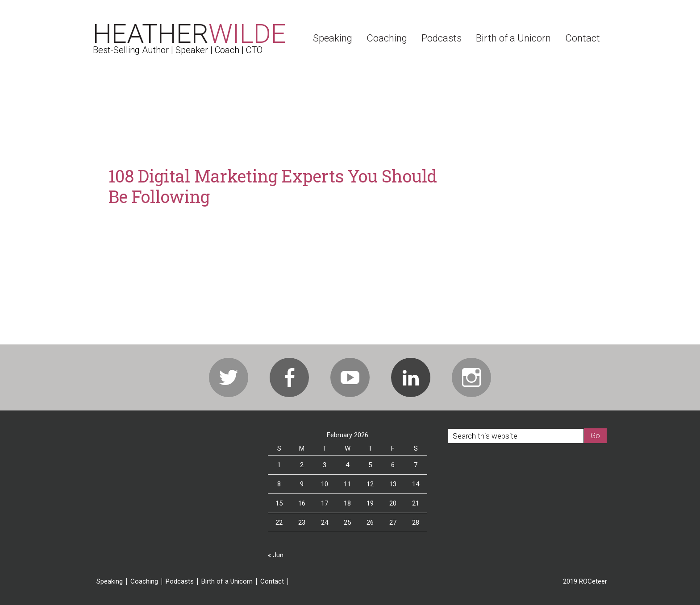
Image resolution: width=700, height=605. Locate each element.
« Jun (276, 555)
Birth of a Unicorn (227, 582)
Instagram (471, 377)
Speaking (110, 582)
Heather (190, 34)
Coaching (144, 582)
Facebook (289, 377)
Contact (272, 582)
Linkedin (411, 377)
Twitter (229, 377)
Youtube (350, 377)
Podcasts (180, 582)
